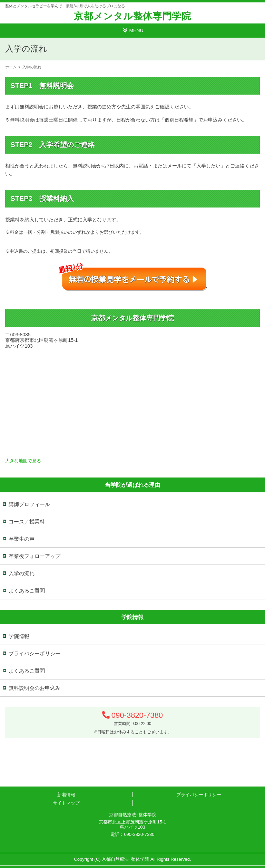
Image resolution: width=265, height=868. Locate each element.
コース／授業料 (27, 522)
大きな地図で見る (23, 461)
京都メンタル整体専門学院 (132, 16)
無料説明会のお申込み (35, 688)
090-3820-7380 (137, 715)
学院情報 (19, 636)
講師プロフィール (29, 504)
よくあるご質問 (27, 591)
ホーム (11, 67)
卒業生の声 (22, 539)
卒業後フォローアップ (35, 556)
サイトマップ (66, 803)
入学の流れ (22, 573)
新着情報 (66, 795)
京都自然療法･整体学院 (125, 859)
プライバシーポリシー (35, 653)
